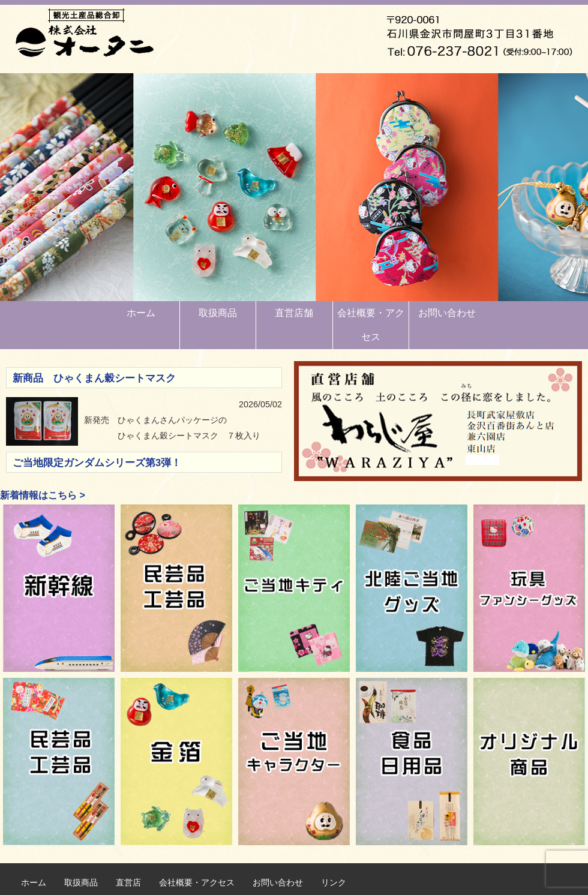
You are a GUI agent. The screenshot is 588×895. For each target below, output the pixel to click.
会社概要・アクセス (371, 325)
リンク (334, 882)
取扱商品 (218, 313)
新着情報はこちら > (43, 495)
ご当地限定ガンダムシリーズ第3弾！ (97, 463)
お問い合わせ (447, 313)
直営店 (128, 882)
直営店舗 (294, 313)
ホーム (141, 313)
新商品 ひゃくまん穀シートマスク (94, 378)
